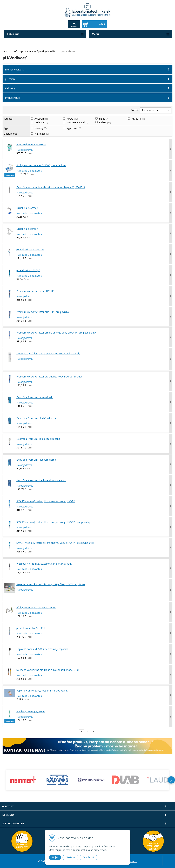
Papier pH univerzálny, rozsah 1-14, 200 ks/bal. (42, 690)
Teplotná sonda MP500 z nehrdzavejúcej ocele (42, 649)
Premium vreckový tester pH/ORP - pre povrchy (43, 312)
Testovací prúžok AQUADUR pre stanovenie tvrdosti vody (48, 353)
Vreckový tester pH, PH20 (31, 711)
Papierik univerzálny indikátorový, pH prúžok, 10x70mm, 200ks (51, 584)
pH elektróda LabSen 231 (30, 249)
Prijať (55, 857)
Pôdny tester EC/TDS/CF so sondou (36, 607)
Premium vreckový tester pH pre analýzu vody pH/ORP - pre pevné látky (56, 332)
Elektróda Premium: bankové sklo (35, 397)
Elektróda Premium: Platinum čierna (36, 459)
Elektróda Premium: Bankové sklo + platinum (41, 480)
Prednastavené (150, 110)
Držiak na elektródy (27, 208)
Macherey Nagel (77, 122)
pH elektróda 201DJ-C (28, 270)
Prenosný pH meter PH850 (31, 144)
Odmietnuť (89, 857)
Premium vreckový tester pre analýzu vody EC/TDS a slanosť (50, 376)
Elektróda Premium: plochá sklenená (36, 418)
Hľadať (74, 26)
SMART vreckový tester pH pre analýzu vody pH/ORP (46, 501)
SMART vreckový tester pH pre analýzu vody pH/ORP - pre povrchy (53, 522)
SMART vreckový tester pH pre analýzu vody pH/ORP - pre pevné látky (55, 543)
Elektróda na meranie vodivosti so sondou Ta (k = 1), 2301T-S (51, 187)
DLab (104, 118)
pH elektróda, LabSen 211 (31, 628)
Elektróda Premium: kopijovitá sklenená (38, 439)
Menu (95, 34)
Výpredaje (74, 128)
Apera (72, 118)
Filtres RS (138, 118)
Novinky (41, 128)
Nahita (105, 122)
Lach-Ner (41, 122)
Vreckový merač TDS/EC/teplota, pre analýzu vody (44, 563)
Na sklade (42, 133)
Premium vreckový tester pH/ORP (35, 291)
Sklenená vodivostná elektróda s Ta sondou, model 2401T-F (50, 670)
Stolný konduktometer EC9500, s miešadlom (41, 165)
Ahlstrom (41, 118)
